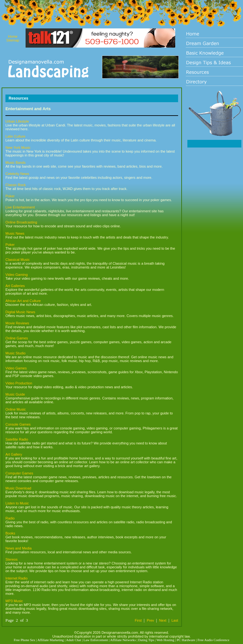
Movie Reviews (17, 323)
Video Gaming (17, 275)
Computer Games (19, 473)
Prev (150, 620)
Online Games (17, 338)
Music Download (18, 488)
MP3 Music (14, 601)
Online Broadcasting (21, 222)
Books (10, 533)
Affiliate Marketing (51, 640)
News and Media (19, 548)
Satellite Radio (17, 439)
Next (163, 620)
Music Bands (16, 163)
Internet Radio (16, 578)
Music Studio (16, 353)
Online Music (16, 409)
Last (175, 620)
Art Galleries (15, 286)
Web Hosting (165, 640)
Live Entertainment (20, 207)
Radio (10, 518)
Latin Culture (15, 136)
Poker (10, 196)
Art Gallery (14, 454)
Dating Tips (146, 640)
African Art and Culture (23, 301)
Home (13, 36)
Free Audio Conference (213, 640)
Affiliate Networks (123, 640)
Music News (15, 233)
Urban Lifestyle (17, 121)
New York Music (18, 148)
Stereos (12, 559)
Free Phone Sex (24, 640)
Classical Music (18, 260)
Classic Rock (16, 185)
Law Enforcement (96, 640)
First (138, 620)
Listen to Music (17, 503)
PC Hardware (186, 640)
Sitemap (13, 40)
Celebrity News (17, 174)
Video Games (16, 368)
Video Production (19, 383)
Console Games (18, 424)
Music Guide (15, 394)
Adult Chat (73, 640)
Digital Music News (20, 312)
